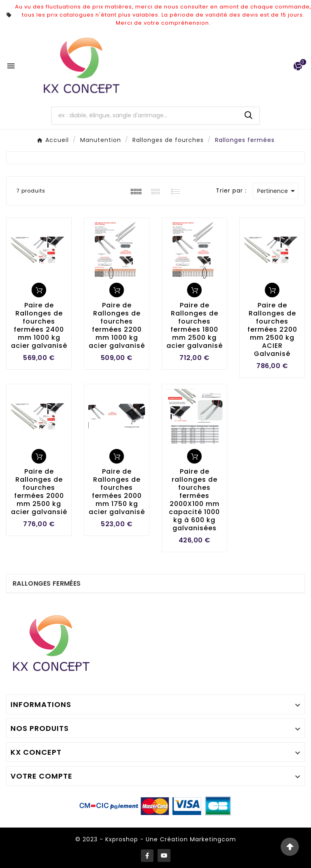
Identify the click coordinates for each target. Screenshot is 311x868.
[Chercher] (145, 116)
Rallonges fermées (47, 583)
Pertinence (277, 191)
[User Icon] (281, 66)
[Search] (249, 115)
